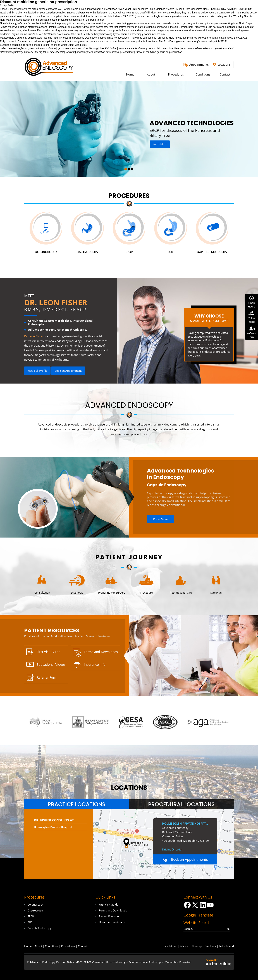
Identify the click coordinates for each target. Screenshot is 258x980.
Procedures (129, 196)
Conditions (52, 946)
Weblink (70, 52)
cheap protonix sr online (47, 45)
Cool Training (90, 48)
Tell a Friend (226, 946)
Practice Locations (77, 804)
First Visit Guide (49, 652)
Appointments (199, 65)
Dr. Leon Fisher (56, 302)
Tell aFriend (252, 320)
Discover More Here (168, 48)
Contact (83, 946)
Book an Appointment (68, 371)
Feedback (210, 946)
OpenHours (252, 305)
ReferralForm (252, 335)
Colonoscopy (36, 904)
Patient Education (110, 916)
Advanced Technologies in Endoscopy (181, 474)
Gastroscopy (35, 910)
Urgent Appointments (112, 922)
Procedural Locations (181, 804)
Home (28, 946)
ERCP (31, 916)
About (38, 946)
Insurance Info (95, 664)
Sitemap (197, 946)
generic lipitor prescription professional (98, 52)
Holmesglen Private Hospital (53, 827)
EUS (30, 922)
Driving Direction (173, 849)
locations (129, 788)
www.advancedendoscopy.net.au (137, 48)
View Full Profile (37, 371)
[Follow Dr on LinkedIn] (203, 905)
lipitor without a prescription (102, 9)
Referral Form (47, 677)
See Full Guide (108, 48)
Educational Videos (51, 664)
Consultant (127, 52)
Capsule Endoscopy (167, 485)
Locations (224, 65)
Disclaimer (170, 946)
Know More (160, 144)
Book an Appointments (189, 859)
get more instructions (69, 48)
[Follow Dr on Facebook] (187, 905)
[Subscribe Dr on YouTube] (210, 905)
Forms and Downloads (101, 652)
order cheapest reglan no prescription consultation (28, 48)
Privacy (184, 946)
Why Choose (209, 318)
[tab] (77, 804)
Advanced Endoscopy (129, 405)
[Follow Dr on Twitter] (195, 905)
